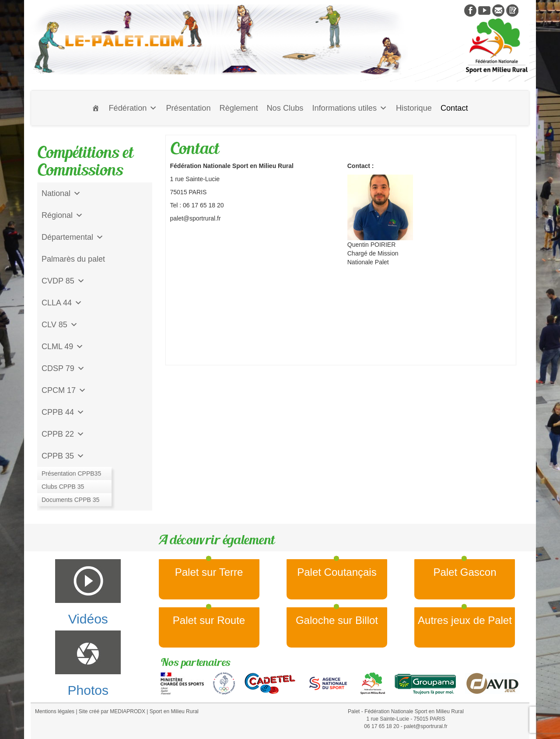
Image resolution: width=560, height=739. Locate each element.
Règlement (239, 108)
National (61, 193)
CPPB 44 (63, 412)
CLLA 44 (62, 303)
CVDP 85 (63, 281)
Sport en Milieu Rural (174, 711)
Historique (414, 108)
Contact (454, 108)
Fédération (133, 108)
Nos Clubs (285, 108)
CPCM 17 (64, 390)
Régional (62, 215)
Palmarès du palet (73, 259)
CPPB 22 (63, 434)
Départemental (73, 237)
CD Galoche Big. (71, 500)
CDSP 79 (63, 368)
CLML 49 (63, 347)
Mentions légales (55, 711)
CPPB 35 (63, 456)
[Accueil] (96, 108)
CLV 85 (60, 325)
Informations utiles (350, 108)
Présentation (188, 108)
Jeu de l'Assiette (70, 478)
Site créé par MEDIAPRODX (112, 711)
